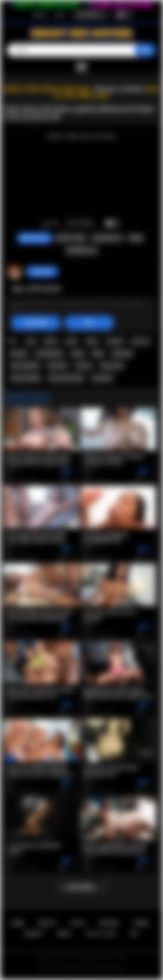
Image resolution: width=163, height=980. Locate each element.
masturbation (49, 354)
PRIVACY (34, 934)
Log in (59, 15)
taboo (92, 341)
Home (17, 923)
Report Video (71, 238)
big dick (115, 341)
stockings (122, 354)
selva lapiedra (25, 366)
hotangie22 (42, 271)
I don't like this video (55, 224)
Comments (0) (81, 251)
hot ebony (102, 378)
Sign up (39, 15)
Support (109, 923)
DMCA (64, 934)
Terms (141, 923)
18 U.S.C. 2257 (101, 934)
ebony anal (111, 366)
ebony (50, 341)
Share (136, 238)
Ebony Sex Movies (74, 969)
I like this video (45, 224)
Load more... (81, 887)
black (71, 341)
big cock (141, 341)
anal (31, 341)
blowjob (19, 354)
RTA (134, 934)
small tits (57, 366)
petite (78, 354)
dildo (98, 354)
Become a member (119, 89)
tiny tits (84, 366)
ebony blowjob (26, 378)
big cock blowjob (66, 378)
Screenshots (107, 238)
